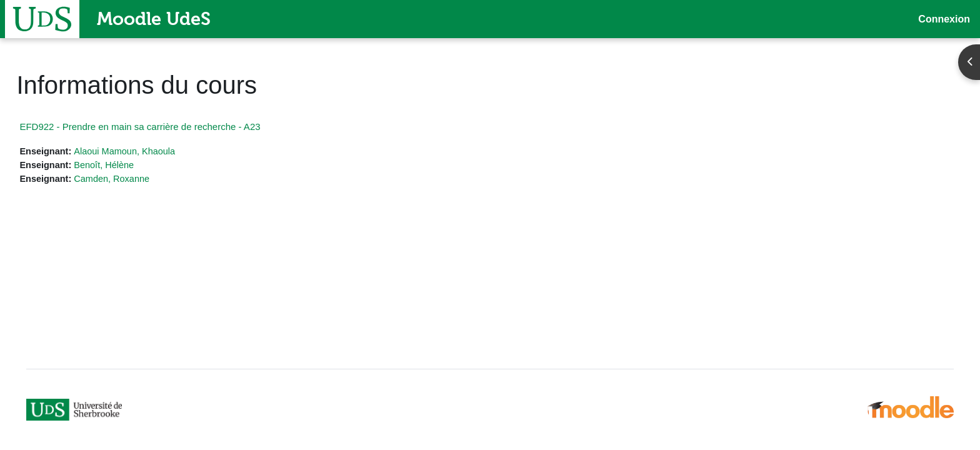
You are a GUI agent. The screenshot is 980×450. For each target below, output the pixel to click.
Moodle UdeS (154, 19)
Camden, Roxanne (143, 180)
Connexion (944, 19)
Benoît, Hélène (135, 166)
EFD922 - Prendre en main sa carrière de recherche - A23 (168, 127)
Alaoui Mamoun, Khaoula (156, 152)
